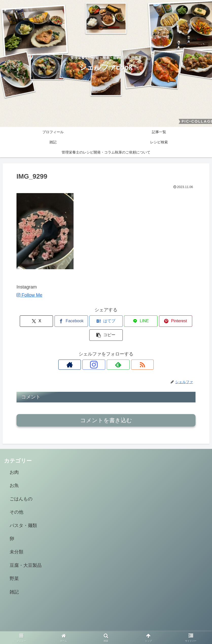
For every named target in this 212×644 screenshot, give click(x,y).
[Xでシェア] (31, 321)
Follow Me (29, 295)
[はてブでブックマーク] (91, 321)
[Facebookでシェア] (61, 321)
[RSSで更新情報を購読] (123, 351)
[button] (181, 321)
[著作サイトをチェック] (89, 351)
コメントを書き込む (106, 406)
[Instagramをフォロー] (100, 351)
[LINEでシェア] (121, 321)
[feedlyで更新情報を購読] (112, 351)
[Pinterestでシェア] (151, 321)
